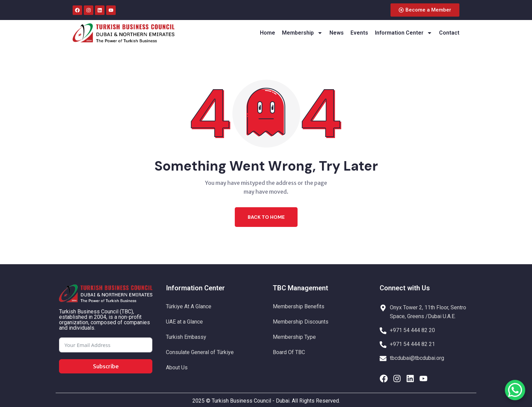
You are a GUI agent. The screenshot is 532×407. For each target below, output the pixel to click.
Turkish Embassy (186, 337)
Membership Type (294, 337)
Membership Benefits (299, 306)
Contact (449, 33)
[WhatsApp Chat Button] (515, 390)
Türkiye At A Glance (189, 306)
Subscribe (106, 366)
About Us (177, 367)
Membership (302, 33)
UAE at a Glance (184, 322)
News (337, 33)
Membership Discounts (301, 322)
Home (268, 33)
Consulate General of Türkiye (200, 352)
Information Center (404, 33)
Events (359, 33)
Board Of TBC (289, 352)
